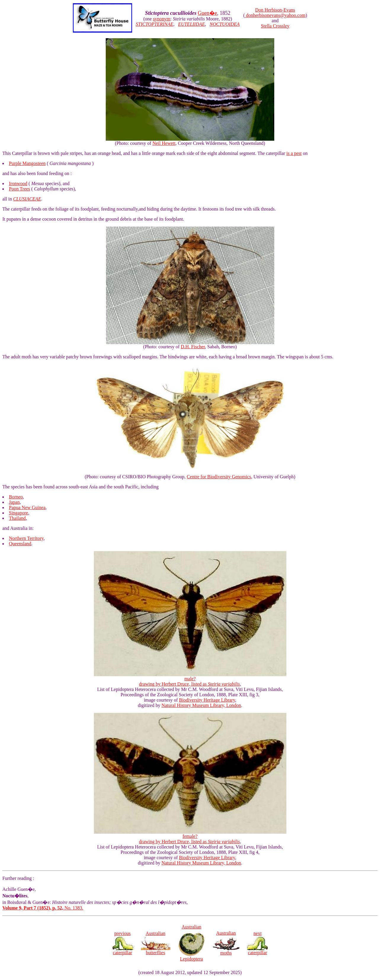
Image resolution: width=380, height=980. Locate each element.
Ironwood (18, 183)
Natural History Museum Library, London (201, 705)
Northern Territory (26, 538)
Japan (14, 502)
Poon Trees (20, 189)
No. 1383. (43, 908)
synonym (162, 19)
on (305, 153)
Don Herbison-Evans (275, 10)
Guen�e (207, 13)
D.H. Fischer (193, 347)
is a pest (294, 153)
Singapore (19, 513)
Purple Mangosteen (27, 163)
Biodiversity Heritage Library (207, 700)
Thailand (17, 518)
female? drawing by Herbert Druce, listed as (190, 837)
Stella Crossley (275, 26)
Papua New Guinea (27, 507)
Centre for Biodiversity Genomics (219, 477)
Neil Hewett (164, 143)
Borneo (16, 497)
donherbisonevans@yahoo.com (275, 15)
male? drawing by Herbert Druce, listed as (190, 679)
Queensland (20, 544)
